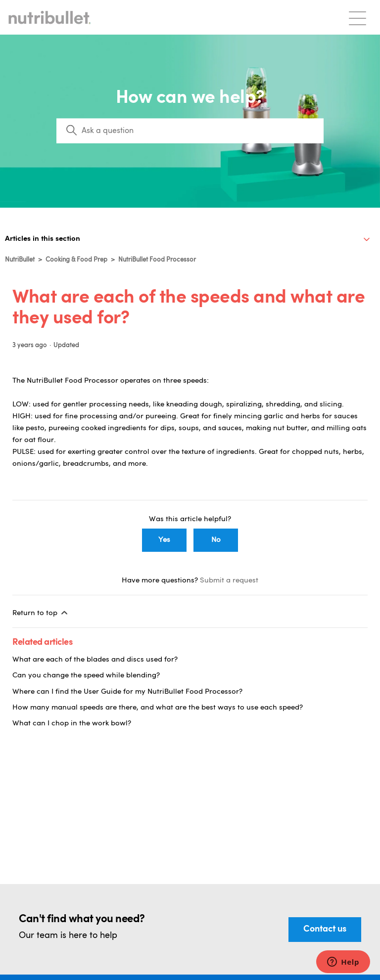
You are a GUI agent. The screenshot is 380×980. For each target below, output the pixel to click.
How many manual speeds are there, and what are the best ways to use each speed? (158, 708)
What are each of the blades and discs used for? (95, 660)
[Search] (190, 131)
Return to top (41, 613)
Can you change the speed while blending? (86, 676)
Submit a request (229, 581)
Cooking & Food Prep (76, 260)
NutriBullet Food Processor (157, 260)
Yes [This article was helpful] (164, 540)
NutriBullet (20, 260)
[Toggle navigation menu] (357, 18)
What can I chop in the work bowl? (72, 724)
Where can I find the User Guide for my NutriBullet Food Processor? (127, 692)
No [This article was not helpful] (216, 540)
